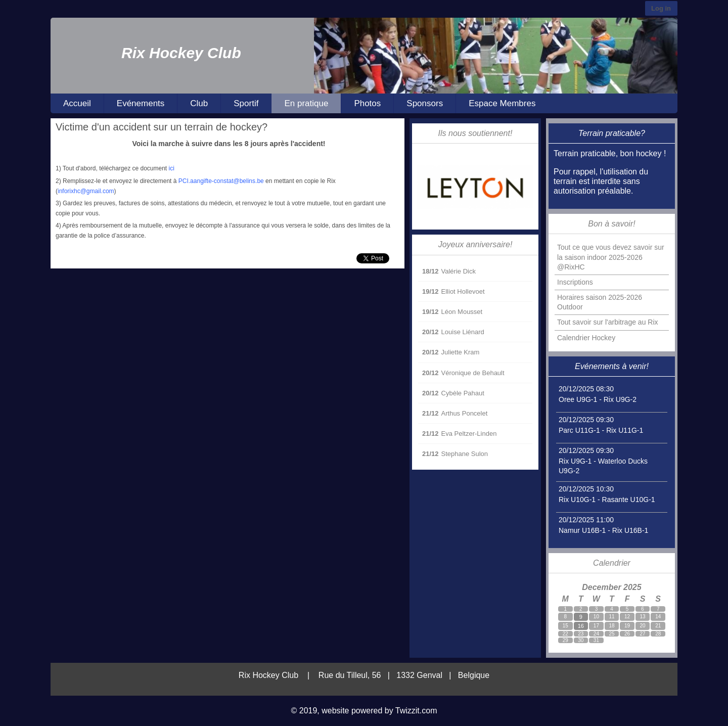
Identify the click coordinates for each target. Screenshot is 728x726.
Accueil (77, 103)
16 (581, 626)
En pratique (306, 103)
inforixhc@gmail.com (86, 191)
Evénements (141, 103)
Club (199, 103)
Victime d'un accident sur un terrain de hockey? (162, 127)
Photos (367, 103)
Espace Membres (502, 103)
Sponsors (425, 103)
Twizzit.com (416, 711)
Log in (661, 8)
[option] (496, 56)
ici (172, 168)
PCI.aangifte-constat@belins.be (221, 181)
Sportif (246, 103)
